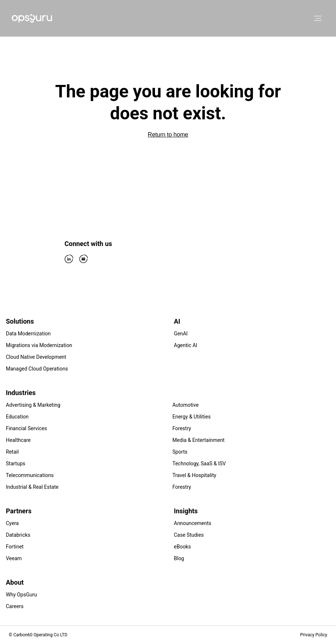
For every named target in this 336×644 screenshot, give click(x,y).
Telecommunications (30, 475)
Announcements (193, 523)
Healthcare (18, 440)
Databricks (18, 535)
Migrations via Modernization (39, 345)
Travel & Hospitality (195, 475)
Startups (16, 464)
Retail (12, 452)
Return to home (168, 135)
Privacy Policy (314, 635)
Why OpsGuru (21, 595)
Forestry (182, 428)
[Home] (32, 18)
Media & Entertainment (199, 440)
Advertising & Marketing (33, 405)
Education (17, 417)
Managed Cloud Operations (37, 369)
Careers (15, 606)
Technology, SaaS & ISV (199, 464)
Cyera (12, 523)
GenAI (181, 334)
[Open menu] (318, 18)
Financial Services (26, 428)
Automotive (186, 405)
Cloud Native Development (36, 357)
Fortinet (15, 547)
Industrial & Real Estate (32, 487)
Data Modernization (28, 334)
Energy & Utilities (192, 417)
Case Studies (189, 535)
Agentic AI (186, 345)
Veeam (14, 558)
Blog (179, 558)
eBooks (182, 547)
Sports (180, 452)
